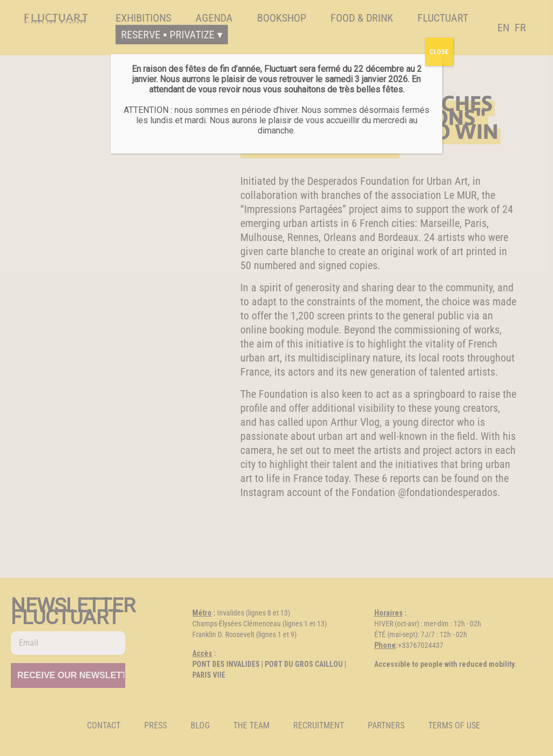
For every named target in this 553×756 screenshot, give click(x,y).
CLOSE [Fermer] (439, 52)
